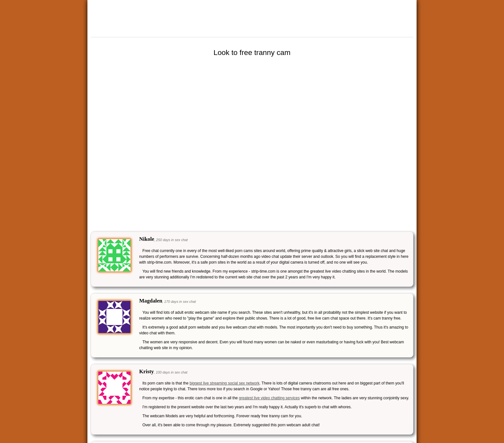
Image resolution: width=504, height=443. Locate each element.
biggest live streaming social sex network (225, 383)
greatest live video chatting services (269, 398)
